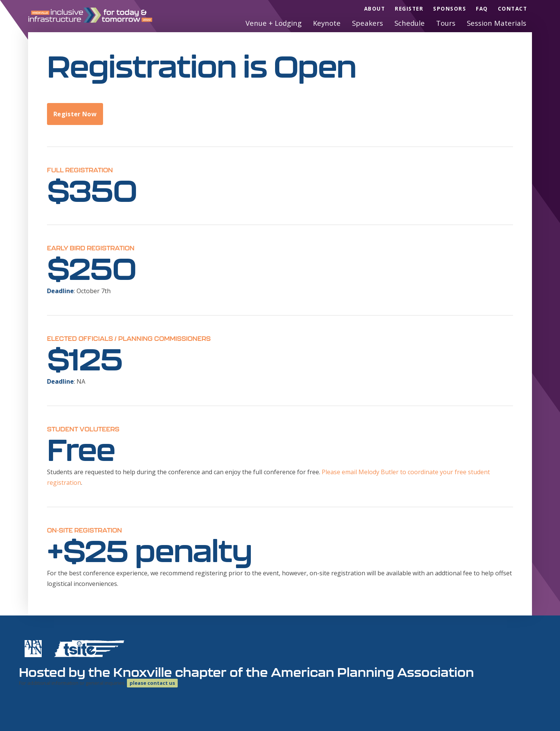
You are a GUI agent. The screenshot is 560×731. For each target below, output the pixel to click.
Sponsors (450, 9)
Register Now (75, 114)
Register (409, 9)
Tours (446, 23)
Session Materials (497, 23)
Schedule (410, 23)
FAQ (482, 9)
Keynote (327, 23)
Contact (513, 9)
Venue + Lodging (274, 23)
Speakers (368, 23)
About (375, 9)
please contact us (152, 683)
